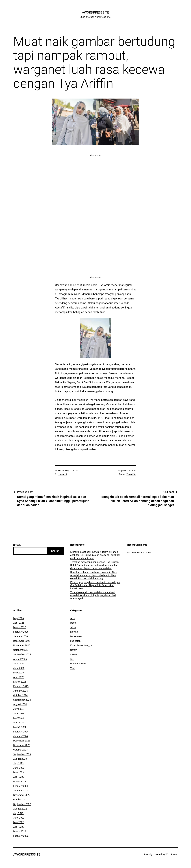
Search (17, 545)
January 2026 (20, 636)
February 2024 (21, 732)
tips (72, 659)
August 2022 (20, 809)
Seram (74, 650)
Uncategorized (78, 664)
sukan (73, 654)
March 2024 (20, 727)
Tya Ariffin (131, 474)
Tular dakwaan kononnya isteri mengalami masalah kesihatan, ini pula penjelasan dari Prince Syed (93, 595)
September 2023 (22, 754)
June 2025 (19, 668)
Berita (73, 623)
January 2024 (20, 736)
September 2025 (22, 654)
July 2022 (18, 813)
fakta (73, 627)
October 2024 (20, 695)
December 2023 (22, 741)
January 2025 (20, 691)
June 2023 (19, 768)
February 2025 (21, 686)
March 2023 (20, 781)
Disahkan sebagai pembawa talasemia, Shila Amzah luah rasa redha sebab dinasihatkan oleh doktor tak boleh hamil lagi (94, 575)
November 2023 (22, 745)
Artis (134, 471)
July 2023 (18, 763)
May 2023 (19, 772)
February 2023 (21, 786)
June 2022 (19, 818)
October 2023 (20, 750)
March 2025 (20, 682)
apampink (63, 474)
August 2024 (20, 704)
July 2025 (18, 664)
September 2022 (22, 804)
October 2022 (20, 800)
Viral (73, 668)
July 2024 (18, 709)
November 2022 (22, 795)
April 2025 (19, 677)
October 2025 (20, 650)
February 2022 (21, 836)
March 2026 (20, 627)
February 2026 (21, 632)
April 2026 (19, 623)
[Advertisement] (95, 175)
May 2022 (19, 822)
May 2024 (19, 718)
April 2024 (19, 722)
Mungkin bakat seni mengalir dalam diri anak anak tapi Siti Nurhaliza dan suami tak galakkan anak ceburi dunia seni (95, 555)
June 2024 (19, 713)
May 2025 (19, 673)
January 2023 (20, 790)
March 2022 (20, 831)
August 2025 (20, 659)
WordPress (171, 854)
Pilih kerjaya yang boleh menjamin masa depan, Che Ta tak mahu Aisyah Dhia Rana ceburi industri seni (95, 585)
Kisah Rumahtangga (81, 645)
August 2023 (20, 759)
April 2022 (19, 827)
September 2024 (22, 700)
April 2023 (19, 777)
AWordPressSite (95, 12)
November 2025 (22, 645)
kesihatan (75, 641)
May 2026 (19, 618)
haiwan (74, 632)
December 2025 (22, 641)
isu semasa (76, 636)
